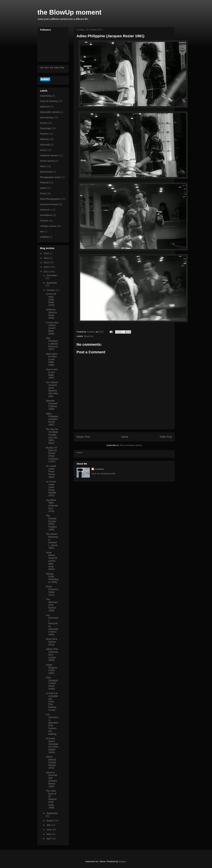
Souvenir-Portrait (49, 204)
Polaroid (44, 183)
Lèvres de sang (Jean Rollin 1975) (51, 299)
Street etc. (89, 336)
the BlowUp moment (69, 12)
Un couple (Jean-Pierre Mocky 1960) (51, 472)
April (49, 839)
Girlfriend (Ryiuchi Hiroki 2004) (51, 314)
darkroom (45, 107)
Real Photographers (50, 199)
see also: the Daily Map (52, 68)
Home (125, 437)
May (49, 834)
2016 (47, 253)
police (43, 188)
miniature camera (49, 155)
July (49, 825)
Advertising (46, 96)
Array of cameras (49, 101)
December (52, 275)
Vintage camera (48, 226)
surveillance (46, 215)
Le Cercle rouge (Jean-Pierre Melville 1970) (51, 489)
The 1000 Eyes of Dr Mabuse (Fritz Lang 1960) (51, 799)
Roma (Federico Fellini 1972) (52, 591)
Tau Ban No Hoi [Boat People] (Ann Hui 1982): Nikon (52, 436)
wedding (44, 237)
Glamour (45, 139)
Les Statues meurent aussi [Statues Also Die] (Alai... (52, 389)
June (49, 830)
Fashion (44, 134)
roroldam (99, 469)
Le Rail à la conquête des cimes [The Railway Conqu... (52, 702)
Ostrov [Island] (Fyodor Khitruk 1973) (51, 762)
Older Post (166, 437)
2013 (47, 262)
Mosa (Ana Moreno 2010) (52, 642)
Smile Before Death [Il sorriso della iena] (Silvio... (51, 561)
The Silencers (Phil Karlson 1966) (52, 605)
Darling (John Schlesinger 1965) (52, 578)
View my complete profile (103, 474)
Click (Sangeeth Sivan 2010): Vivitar (52, 683)
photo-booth (46, 172)
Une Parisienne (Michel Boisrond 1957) (52, 344)
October (51, 290)
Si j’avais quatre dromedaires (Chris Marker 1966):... (52, 745)
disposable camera (50, 112)
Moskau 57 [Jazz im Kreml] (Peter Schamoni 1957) (52, 455)
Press (43, 193)
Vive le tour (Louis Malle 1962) (52, 374)
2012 (47, 267)
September (52, 813)
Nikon (43, 166)
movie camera (47, 161)
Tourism (44, 221)
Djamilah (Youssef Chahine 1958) (52, 405)
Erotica (44, 123)
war (42, 232)
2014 (47, 258)
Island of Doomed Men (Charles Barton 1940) (52, 779)
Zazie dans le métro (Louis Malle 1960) (52, 359)
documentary (47, 117)
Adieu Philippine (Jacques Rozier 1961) (52, 419)
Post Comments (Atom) (131, 445)
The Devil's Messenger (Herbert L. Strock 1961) (52, 541)
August (50, 821)
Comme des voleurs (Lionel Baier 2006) (52, 328)
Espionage (46, 128)
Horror (43, 150)
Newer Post (83, 437)
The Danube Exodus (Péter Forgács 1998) (51, 523)
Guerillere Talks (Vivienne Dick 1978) (52, 506)
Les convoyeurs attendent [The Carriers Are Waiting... (52, 724)
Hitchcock (45, 145)
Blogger (122, 861)
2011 (47, 272)
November (52, 283)
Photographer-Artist (50, 177)
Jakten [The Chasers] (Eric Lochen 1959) (52, 655)
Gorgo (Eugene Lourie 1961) (52, 669)
